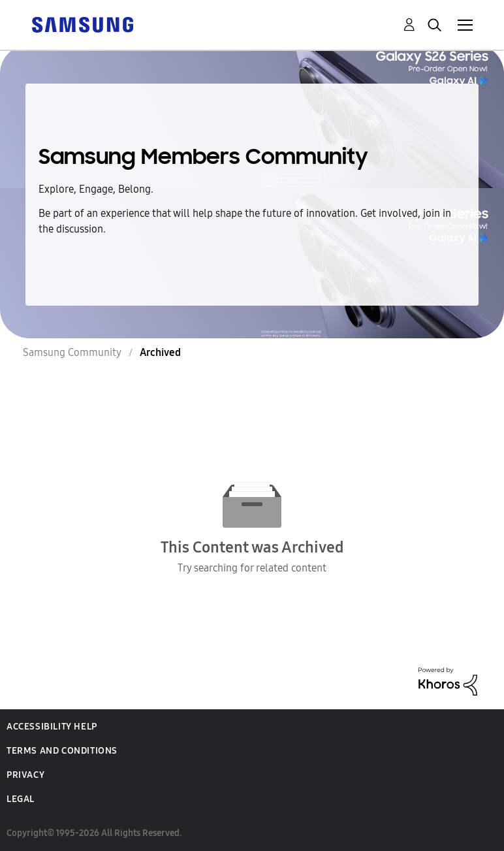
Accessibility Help (52, 727)
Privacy (25, 775)
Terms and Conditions (62, 751)
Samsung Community (72, 352)
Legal (21, 799)
